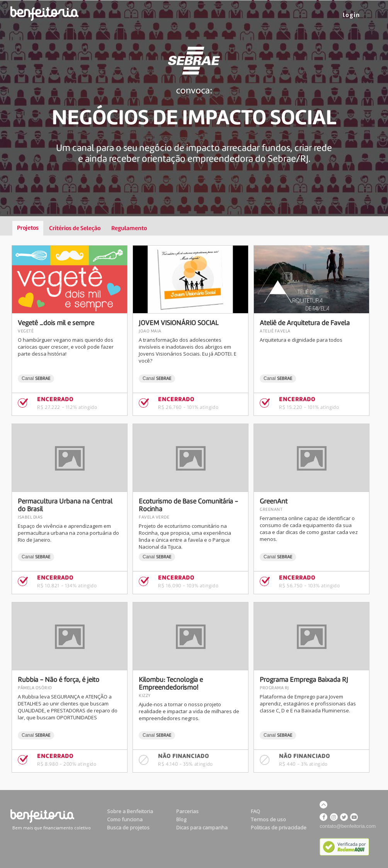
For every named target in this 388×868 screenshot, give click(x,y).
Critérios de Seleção (75, 229)
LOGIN (351, 15)
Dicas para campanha (202, 827)
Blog (181, 819)
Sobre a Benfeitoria (130, 811)
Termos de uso (268, 819)
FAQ (255, 811)
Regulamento (129, 229)
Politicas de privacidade (279, 827)
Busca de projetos (128, 827)
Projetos (28, 228)
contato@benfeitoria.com (348, 826)
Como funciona (125, 819)
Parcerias (187, 811)
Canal (36, 378)
